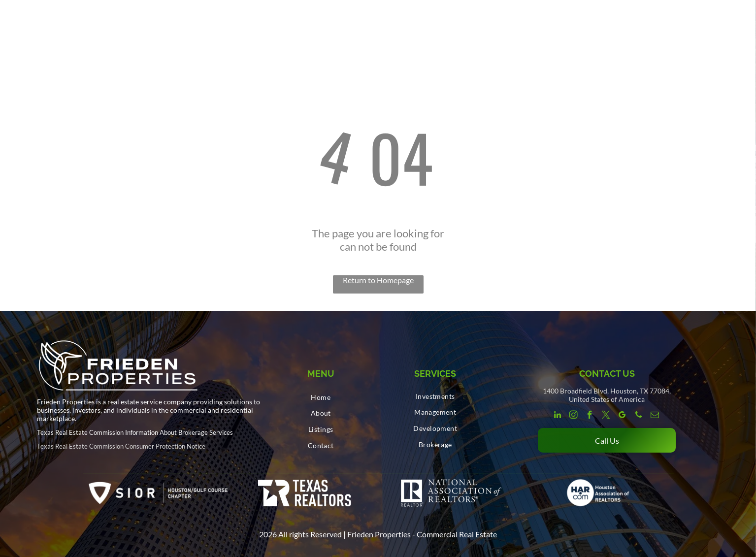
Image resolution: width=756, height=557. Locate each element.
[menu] (734, 20)
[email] (655, 416)
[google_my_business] (622, 416)
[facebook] (590, 416)
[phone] (639, 416)
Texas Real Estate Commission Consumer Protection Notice (121, 446)
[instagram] (574, 416)
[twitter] (606, 416)
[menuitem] (321, 397)
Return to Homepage (378, 280)
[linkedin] (557, 416)
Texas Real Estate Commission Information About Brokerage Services (135, 432)
